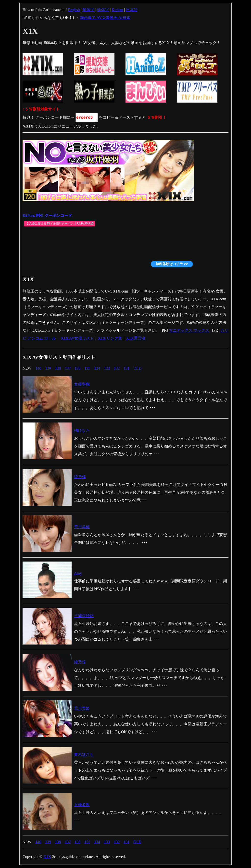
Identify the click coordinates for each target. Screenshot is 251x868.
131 (126, 368)
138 (58, 368)
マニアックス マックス (189, 330)
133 (107, 368)
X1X (47, 857)
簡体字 (103, 10)
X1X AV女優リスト (77, 338)
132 (117, 368)
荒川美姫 (82, 527)
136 (77, 368)
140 (38, 368)
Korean (117, 10)
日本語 (132, 10)
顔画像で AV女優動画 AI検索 (105, 18)
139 (48, 368)
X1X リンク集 (110, 338)
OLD (137, 368)
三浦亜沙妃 (84, 616)
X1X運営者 (136, 338)
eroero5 (87, 118)
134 (97, 368)
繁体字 (88, 10)
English (74, 10)
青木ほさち (84, 755)
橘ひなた (82, 430)
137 (68, 368)
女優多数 (82, 384)
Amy (78, 573)
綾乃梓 (80, 477)
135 (87, 368)
